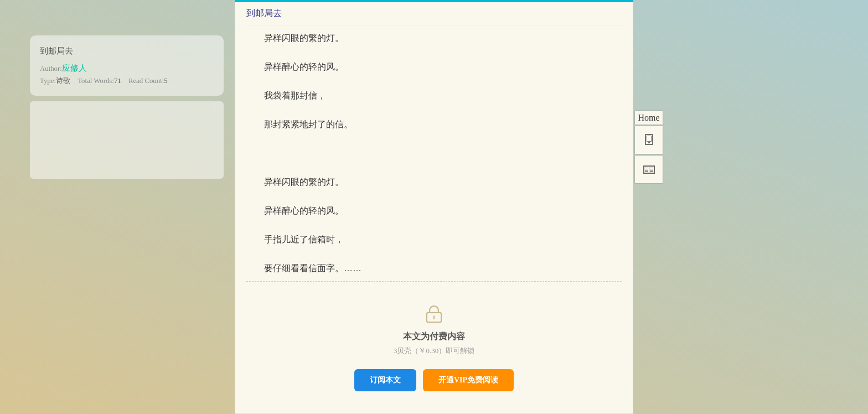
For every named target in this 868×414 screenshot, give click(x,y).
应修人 (74, 68)
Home (649, 118)
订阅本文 (385, 380)
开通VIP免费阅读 (468, 380)
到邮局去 (56, 51)
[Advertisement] (127, 136)
